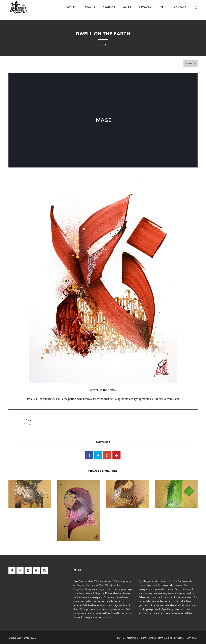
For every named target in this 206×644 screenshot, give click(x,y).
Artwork (145, 10)
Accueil (72, 10)
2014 (27, 424)
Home (121, 638)
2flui (163, 10)
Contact (180, 10)
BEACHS (90, 10)
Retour (191, 64)
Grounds (109, 10)
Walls (127, 10)
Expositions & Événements (167, 638)
